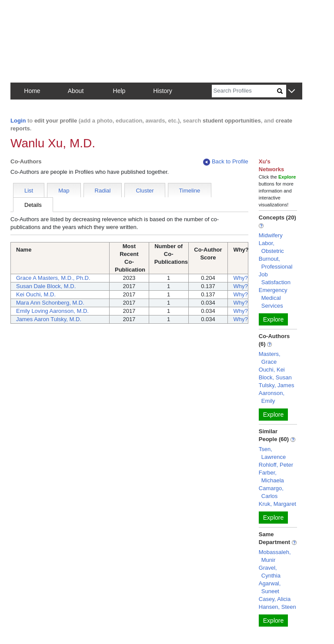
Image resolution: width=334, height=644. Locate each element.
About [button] (76, 91)
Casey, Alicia (275, 599)
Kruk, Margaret (277, 504)
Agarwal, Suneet (270, 587)
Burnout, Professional (276, 263)
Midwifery (271, 235)
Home (32, 91)
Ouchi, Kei (272, 370)
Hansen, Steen (277, 607)
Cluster (145, 191)
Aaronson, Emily (272, 397)
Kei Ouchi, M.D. (36, 294)
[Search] (244, 91)
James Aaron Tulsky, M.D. (49, 319)
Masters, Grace (270, 358)
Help (119, 91)
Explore (273, 319)
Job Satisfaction (275, 278)
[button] (292, 91)
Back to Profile (226, 162)
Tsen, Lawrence (272, 453)
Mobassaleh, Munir (275, 556)
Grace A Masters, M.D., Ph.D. (53, 278)
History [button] (163, 91)
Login (18, 121)
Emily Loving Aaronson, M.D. (52, 311)
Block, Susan (275, 377)
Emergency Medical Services (273, 298)
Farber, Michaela (271, 476)
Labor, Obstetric (271, 247)
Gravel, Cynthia (270, 572)
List (29, 191)
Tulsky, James (277, 385)
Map (64, 191)
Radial (103, 191)
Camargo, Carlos (271, 492)
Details (33, 205)
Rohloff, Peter (276, 465)
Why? (240, 278)
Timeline (190, 191)
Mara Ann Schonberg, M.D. (50, 303)
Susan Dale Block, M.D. (46, 286)
